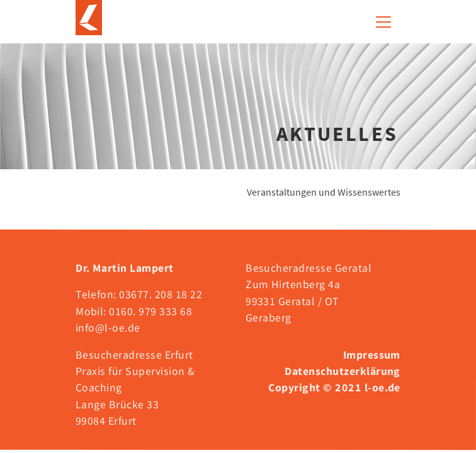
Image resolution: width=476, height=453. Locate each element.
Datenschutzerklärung (343, 371)
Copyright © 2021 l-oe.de (334, 388)
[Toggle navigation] (383, 22)
